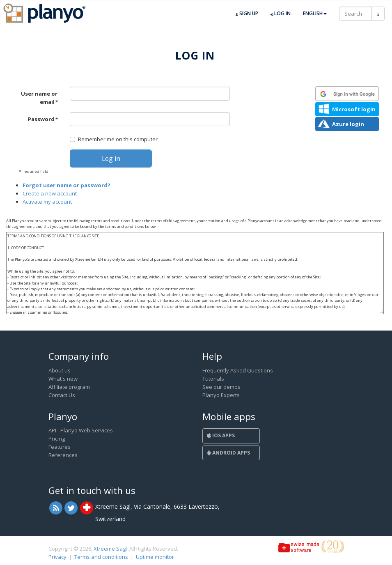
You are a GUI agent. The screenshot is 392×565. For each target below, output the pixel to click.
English (315, 13)
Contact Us (62, 395)
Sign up (247, 14)
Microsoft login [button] (354, 109)
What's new (63, 379)
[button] (347, 94)
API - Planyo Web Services (81, 430)
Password (43, 119)
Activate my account (47, 202)
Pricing (57, 439)
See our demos (221, 387)
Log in (281, 14)
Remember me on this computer (114, 139)
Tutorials (213, 379)
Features (60, 447)
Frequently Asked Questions (238, 370)
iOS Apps (221, 435)
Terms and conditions (101, 557)
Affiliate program (69, 387)
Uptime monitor (155, 557)
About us (60, 370)
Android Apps (228, 453)
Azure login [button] (348, 124)
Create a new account (50, 193)
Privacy (57, 557)
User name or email (39, 98)
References (63, 455)
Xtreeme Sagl (110, 549)
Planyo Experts (221, 395)
